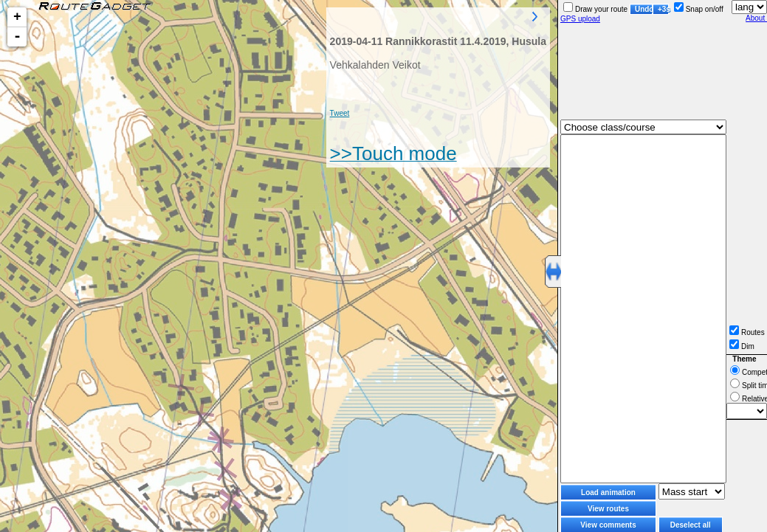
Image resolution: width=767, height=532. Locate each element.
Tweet (340, 113)
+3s (663, 9)
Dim (742, 346)
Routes (747, 332)
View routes (608, 509)
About (756, 18)
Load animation (608, 493)
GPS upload (580, 19)
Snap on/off (699, 9)
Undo (644, 9)
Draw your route (595, 9)
